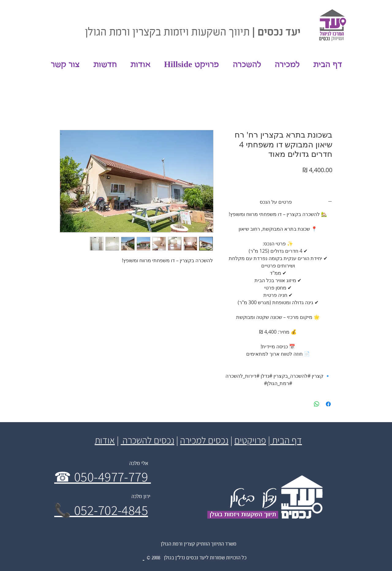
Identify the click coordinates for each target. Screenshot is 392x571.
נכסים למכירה (204, 440)
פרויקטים (250, 440)
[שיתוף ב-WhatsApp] (317, 404)
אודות (105, 440)
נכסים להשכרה (147, 440)
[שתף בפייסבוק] (328, 404)
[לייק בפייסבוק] (90, 12)
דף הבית (286, 440)
